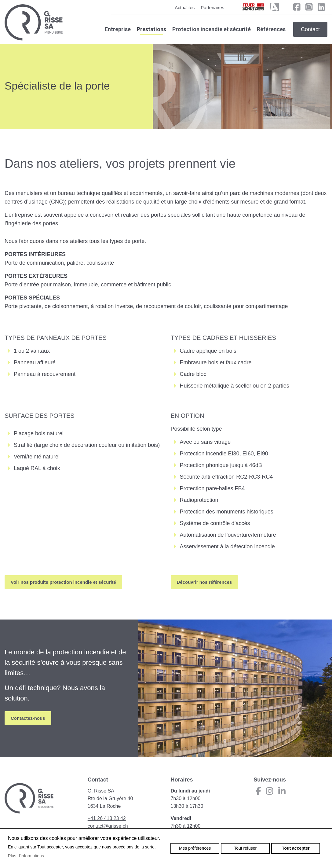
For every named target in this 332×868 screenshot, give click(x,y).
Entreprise (118, 29)
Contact (310, 29)
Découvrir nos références (204, 582)
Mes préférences (195, 848)
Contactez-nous (28, 718)
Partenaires (212, 7)
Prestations (151, 29)
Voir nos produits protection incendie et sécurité (63, 582)
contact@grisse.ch (108, 826)
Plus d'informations (26, 856)
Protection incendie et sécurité (212, 29)
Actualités (185, 7)
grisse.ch (34, 22)
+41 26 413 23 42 (107, 818)
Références (271, 29)
